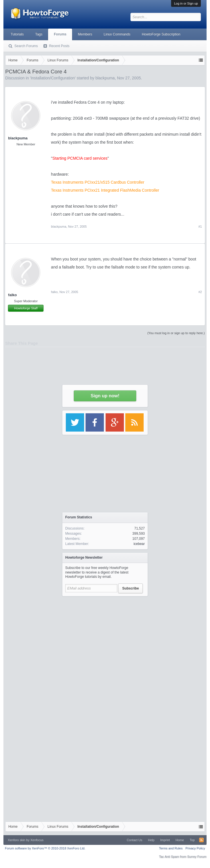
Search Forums (26, 46)
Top (192, 840)
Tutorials (17, 34)
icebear (139, 544)
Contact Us (134, 840)
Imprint (165, 840)
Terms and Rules (171, 848)
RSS (201, 840)
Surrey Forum (197, 857)
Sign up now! (105, 396)
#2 (200, 292)
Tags (39, 34)
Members (85, 34)
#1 (200, 226)
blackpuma (59, 226)
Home (180, 840)
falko (12, 295)
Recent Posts (59, 46)
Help (151, 840)
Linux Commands (117, 34)
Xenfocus (37, 840)
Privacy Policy (195, 848)
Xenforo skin (16, 840)
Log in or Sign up (186, 3)
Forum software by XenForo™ (45, 848)
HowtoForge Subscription (161, 34)
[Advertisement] (105, 653)
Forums (60, 34)
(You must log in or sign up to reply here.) (176, 333)
